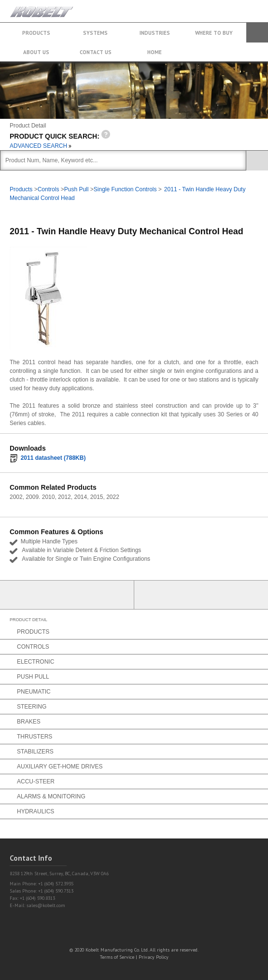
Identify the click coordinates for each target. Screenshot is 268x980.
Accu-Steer (36, 781)
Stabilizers (35, 752)
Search (257, 33)
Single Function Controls (125, 189)
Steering (32, 707)
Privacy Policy (154, 957)
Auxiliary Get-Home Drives (60, 767)
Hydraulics (35, 811)
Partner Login (67, 595)
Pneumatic (34, 692)
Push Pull (77, 189)
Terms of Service (117, 957)
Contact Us (96, 52)
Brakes (29, 722)
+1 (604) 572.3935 (236, 7)
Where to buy (214, 33)
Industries (155, 33)
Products (36, 33)
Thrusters (35, 737)
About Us (36, 52)
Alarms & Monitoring (51, 796)
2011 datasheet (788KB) (53, 458)
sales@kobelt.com (46, 905)
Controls (49, 189)
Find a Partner (201, 595)
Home (155, 52)
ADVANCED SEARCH (41, 146)
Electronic (35, 662)
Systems (95, 33)
